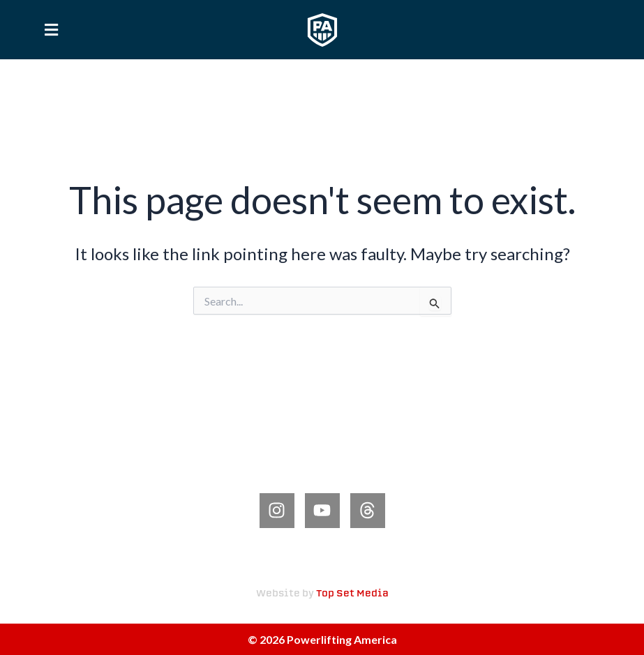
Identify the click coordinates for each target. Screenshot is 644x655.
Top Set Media (352, 594)
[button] (51, 30)
